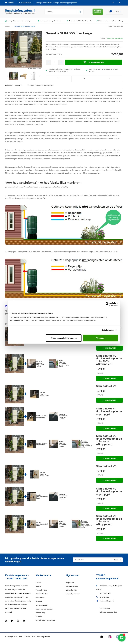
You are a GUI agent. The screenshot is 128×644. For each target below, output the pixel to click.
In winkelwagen (94, 64)
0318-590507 (25, 3)
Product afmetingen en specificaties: (40, 87)
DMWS (28, 639)
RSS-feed (40, 639)
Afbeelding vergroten (36, 70)
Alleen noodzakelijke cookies (64, 338)
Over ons (39, 603)
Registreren (70, 584)
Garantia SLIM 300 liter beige (25, 28)
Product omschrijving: (14, 87)
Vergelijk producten (73, 596)
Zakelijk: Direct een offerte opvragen (19, 23)
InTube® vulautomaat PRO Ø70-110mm (63, 418)
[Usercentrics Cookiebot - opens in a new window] (107, 304)
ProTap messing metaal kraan (44, 476)
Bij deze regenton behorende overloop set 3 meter (64, 366)
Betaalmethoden (42, 596)
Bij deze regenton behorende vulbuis (40, 366)
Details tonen (108, 330)
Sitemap (39, 618)
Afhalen (38, 588)
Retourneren (40, 600)
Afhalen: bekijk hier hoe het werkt (79, 23)
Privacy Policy (40, 615)
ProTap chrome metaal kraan (44, 396)
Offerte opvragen (42, 607)
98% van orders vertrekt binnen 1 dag (109, 23)
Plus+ (34, 639)
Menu (10, 3)
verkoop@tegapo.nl (107, 603)
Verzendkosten (41, 592)
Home (7, 28)
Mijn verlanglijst (71, 592)
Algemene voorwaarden (44, 611)
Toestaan (100, 338)
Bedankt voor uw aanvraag (45, 622)
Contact (38, 584)
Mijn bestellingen (72, 588)
